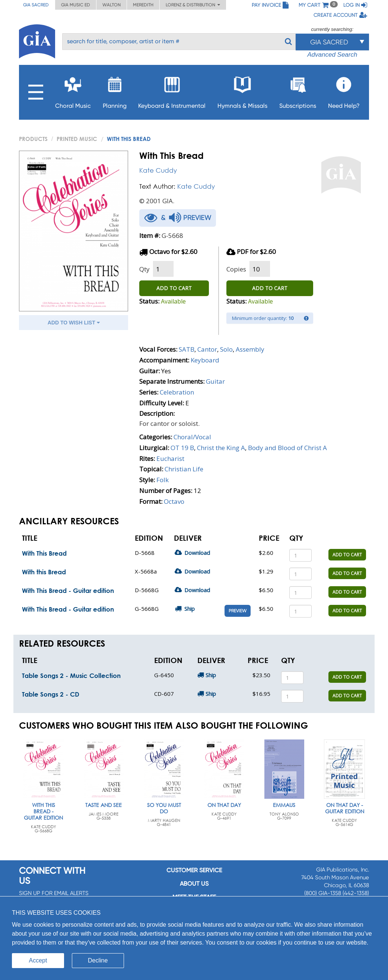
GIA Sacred (36, 5)
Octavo (174, 501)
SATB (187, 349)
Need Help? (344, 90)
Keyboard (205, 360)
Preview (238, 611)
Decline (98, 960)
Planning (115, 90)
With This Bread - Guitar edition (68, 590)
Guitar (215, 381)
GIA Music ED (76, 5)
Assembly (250, 349)
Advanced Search (332, 55)
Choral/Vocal (192, 437)
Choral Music (73, 90)
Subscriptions (298, 90)
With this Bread (44, 572)
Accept (38, 960)
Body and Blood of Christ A (287, 448)
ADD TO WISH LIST (74, 323)
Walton (112, 5)
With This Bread (44, 553)
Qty (144, 269)
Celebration (177, 392)
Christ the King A (221, 448)
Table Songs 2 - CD (51, 694)
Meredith (143, 5)
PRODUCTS (33, 139)
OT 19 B (182, 448)
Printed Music (77, 139)
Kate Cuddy (158, 170)
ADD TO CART (174, 288)
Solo (226, 349)
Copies (236, 269)
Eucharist (170, 458)
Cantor (207, 349)
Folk (163, 480)
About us (194, 884)
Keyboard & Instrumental (172, 90)
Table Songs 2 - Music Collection (71, 676)
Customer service (194, 870)
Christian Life (184, 469)
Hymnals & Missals (242, 90)
